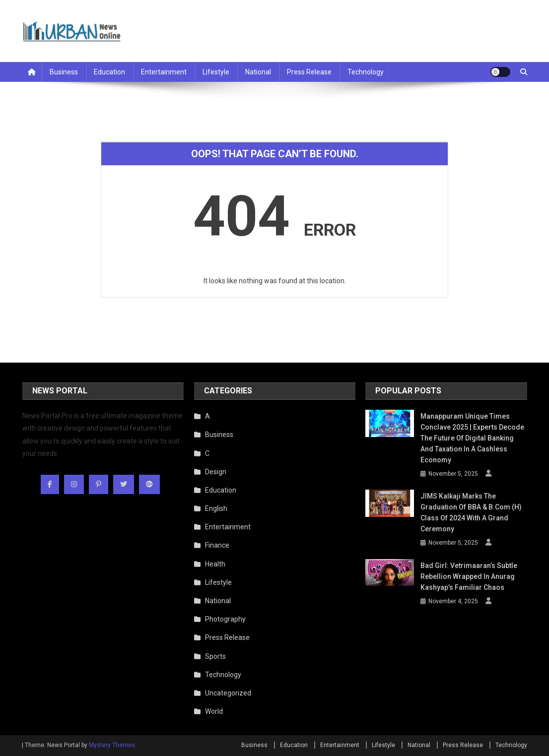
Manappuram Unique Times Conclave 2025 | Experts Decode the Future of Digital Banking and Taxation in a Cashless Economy (472, 438)
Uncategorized (228, 693)
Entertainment (164, 72)
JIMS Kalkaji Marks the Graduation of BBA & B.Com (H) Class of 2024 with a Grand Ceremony (471, 512)
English (216, 508)
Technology (366, 72)
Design (216, 472)
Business (64, 72)
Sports (215, 656)
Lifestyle (216, 72)
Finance (217, 545)
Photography (225, 619)
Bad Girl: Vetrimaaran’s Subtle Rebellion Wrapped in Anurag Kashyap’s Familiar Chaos (469, 576)
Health (215, 564)
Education (109, 72)
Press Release (309, 72)
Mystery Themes (112, 745)
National (258, 72)
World (214, 711)
